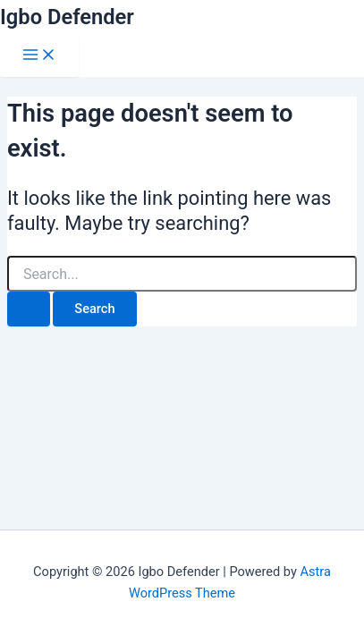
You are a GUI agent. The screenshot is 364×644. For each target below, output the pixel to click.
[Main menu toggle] (39, 56)
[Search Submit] (29, 309)
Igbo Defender (67, 17)
